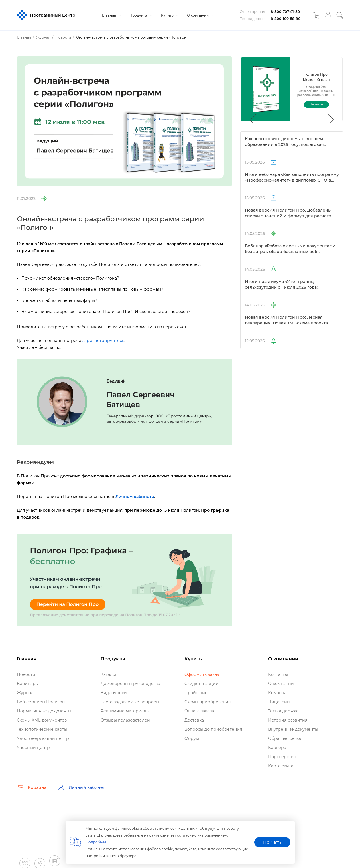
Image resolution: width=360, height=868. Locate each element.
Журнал (25, 693)
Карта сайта (281, 766)
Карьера (277, 748)
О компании (200, 15)
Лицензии (279, 702)
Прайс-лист (197, 693)
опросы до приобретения (213, 729)
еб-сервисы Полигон (41, 702)
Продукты (140, 15)
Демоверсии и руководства (130, 684)
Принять (272, 842)
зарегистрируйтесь (103, 341)
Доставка (194, 720)
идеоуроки (114, 693)
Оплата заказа (199, 711)
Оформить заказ (202, 674)
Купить (169, 15)
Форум (192, 738)
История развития (288, 720)
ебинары (28, 684)
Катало (109, 674)
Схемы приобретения (207, 702)
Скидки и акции (201, 684)
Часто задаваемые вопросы (130, 702)
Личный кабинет (81, 787)
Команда (277, 693)
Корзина (32, 787)
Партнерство (282, 757)
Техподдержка (283, 711)
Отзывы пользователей (125, 720)
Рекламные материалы (125, 711)
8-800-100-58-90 (286, 19)
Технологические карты (42, 729)
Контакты (278, 674)
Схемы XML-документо (42, 720)
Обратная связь (285, 738)
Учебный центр (33, 748)
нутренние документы (293, 729)
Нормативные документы (44, 711)
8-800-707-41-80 (285, 12)
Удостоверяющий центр (43, 738)
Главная (111, 15)
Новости (26, 674)
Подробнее (96, 842)
